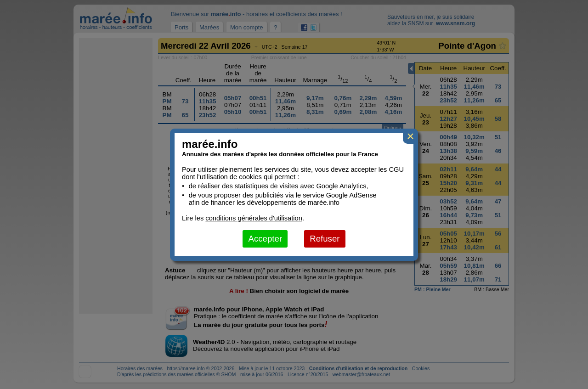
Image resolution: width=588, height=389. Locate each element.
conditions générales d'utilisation (254, 218)
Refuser (325, 239)
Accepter (265, 239)
